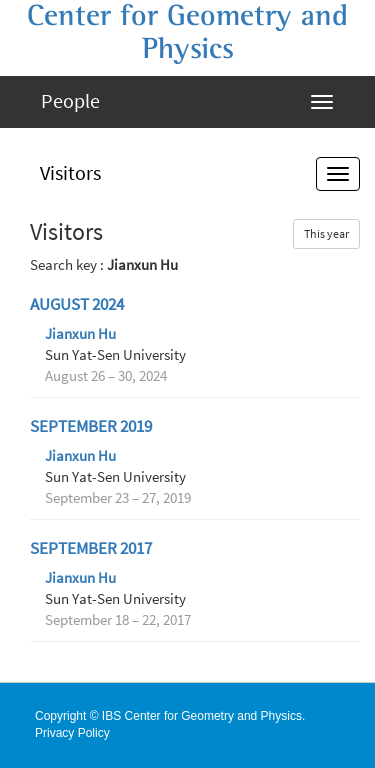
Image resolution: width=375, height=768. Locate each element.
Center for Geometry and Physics (187, 32)
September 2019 (91, 426)
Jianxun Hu (80, 334)
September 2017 (91, 548)
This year (326, 233)
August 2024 (77, 304)
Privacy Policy (72, 733)
